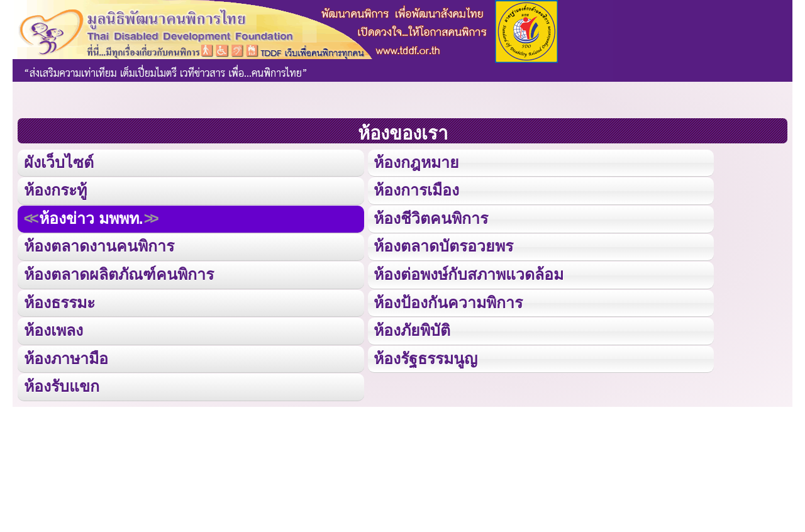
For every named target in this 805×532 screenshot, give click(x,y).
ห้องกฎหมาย (416, 163)
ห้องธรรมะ (59, 301)
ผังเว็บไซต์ (58, 163)
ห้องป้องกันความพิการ (448, 301)
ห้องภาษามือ (66, 357)
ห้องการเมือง (416, 190)
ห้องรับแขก (62, 385)
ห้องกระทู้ (55, 190)
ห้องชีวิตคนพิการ (431, 218)
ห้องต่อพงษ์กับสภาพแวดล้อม (469, 273)
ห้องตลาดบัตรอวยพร (443, 246)
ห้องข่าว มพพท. (91, 218)
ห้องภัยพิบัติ (412, 329)
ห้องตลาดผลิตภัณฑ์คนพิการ (119, 273)
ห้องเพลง (53, 329)
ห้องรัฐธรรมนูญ (425, 357)
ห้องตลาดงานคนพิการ (99, 246)
